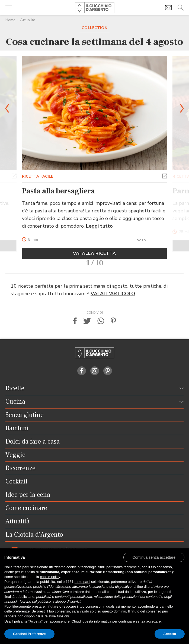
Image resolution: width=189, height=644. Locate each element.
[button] (14, 175)
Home (10, 20)
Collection (94, 28)
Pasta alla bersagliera (59, 191)
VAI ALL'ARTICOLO (113, 294)
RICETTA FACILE (38, 176)
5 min (33, 240)
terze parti (82, 582)
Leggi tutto (99, 226)
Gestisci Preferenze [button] (29, 634)
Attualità (28, 20)
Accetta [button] (170, 634)
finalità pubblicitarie (19, 597)
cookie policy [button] (50, 577)
